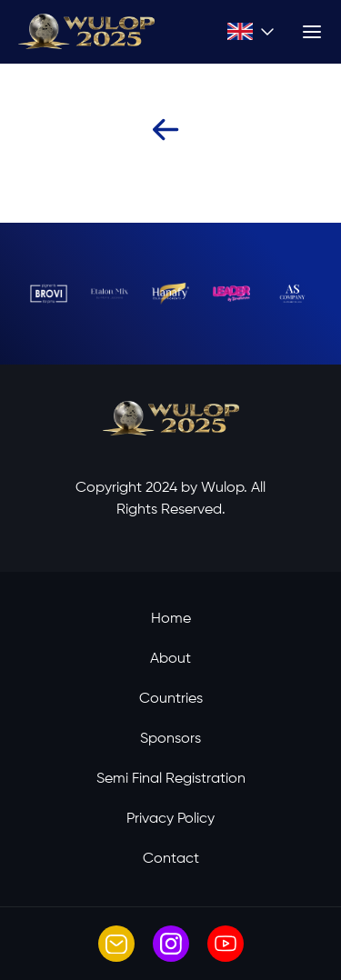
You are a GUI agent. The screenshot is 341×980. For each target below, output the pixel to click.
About (170, 659)
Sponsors (170, 739)
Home (171, 619)
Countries (171, 699)
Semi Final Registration (171, 779)
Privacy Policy (170, 819)
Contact (171, 859)
